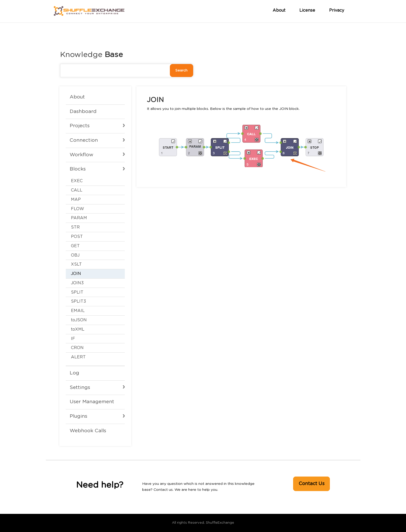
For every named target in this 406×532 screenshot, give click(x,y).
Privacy (337, 10)
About (279, 10)
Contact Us (311, 484)
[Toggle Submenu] (95, 142)
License (307, 10)
